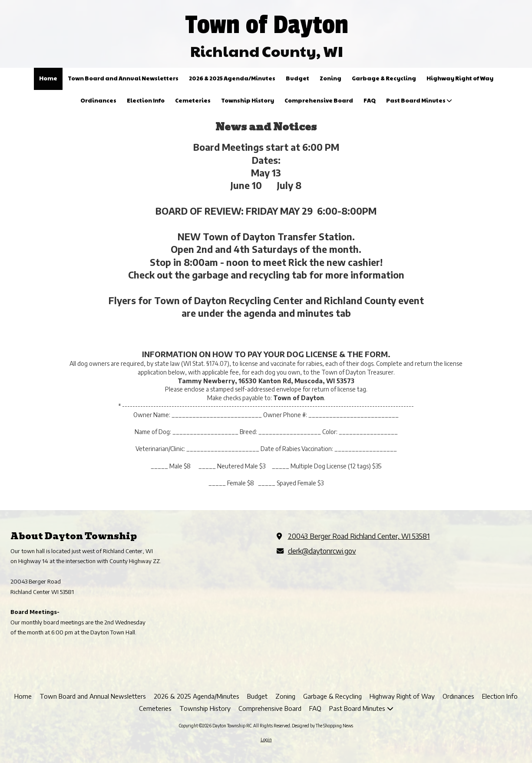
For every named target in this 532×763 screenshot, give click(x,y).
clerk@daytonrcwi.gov (322, 551)
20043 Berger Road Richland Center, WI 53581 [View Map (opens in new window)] (359, 536)
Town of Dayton (267, 25)
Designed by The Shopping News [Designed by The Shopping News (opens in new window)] (322, 726)
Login (266, 740)
